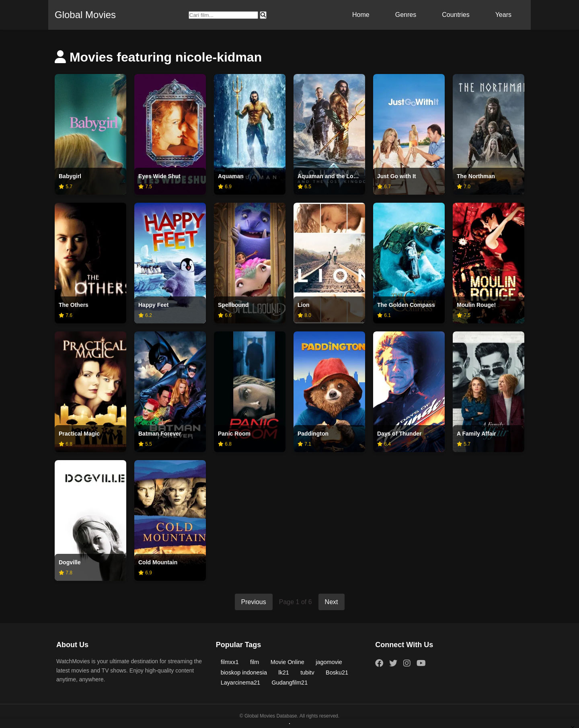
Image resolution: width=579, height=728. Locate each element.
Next (332, 602)
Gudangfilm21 (290, 683)
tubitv (307, 672)
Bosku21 (337, 672)
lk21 (283, 672)
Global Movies (85, 15)
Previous (254, 602)
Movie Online (287, 662)
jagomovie (329, 662)
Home (361, 15)
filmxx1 (230, 662)
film (255, 662)
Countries (456, 15)
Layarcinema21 (240, 683)
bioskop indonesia (244, 672)
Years (503, 15)
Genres (406, 15)
